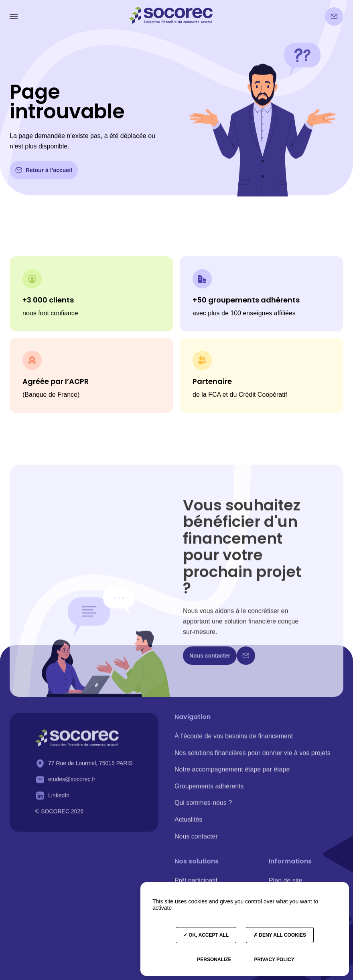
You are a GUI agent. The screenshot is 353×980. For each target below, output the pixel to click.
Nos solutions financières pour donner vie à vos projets (253, 756)
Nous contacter (196, 840)
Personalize (214, 960)
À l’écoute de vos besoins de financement (234, 740)
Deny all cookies (280, 935)
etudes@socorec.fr (72, 783)
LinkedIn (59, 799)
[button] (14, 16)
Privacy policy (274, 960)
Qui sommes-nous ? (203, 807)
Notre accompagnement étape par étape (232, 773)
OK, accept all (206, 935)
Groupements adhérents (209, 790)
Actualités (188, 823)
